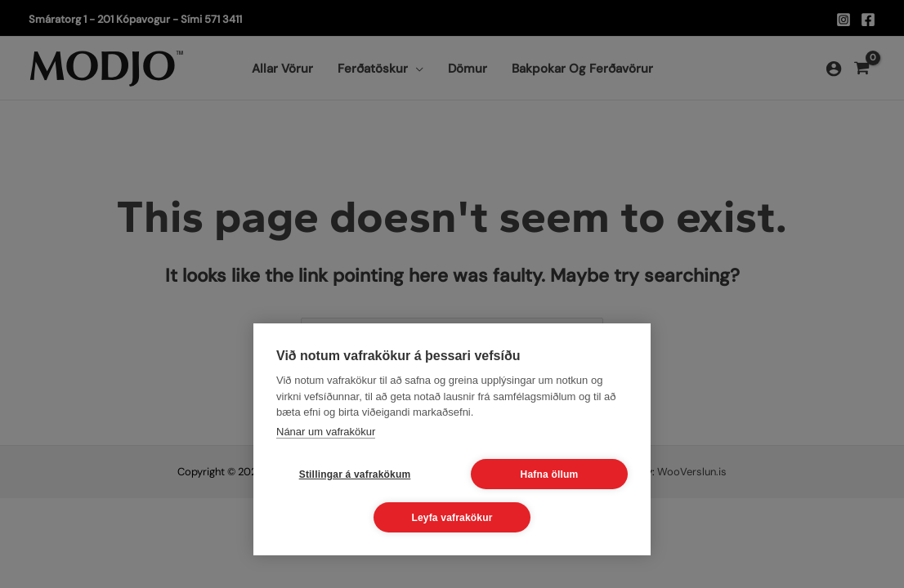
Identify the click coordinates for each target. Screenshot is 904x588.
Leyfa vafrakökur (452, 518)
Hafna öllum (550, 474)
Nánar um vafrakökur (326, 432)
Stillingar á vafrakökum (355, 474)
